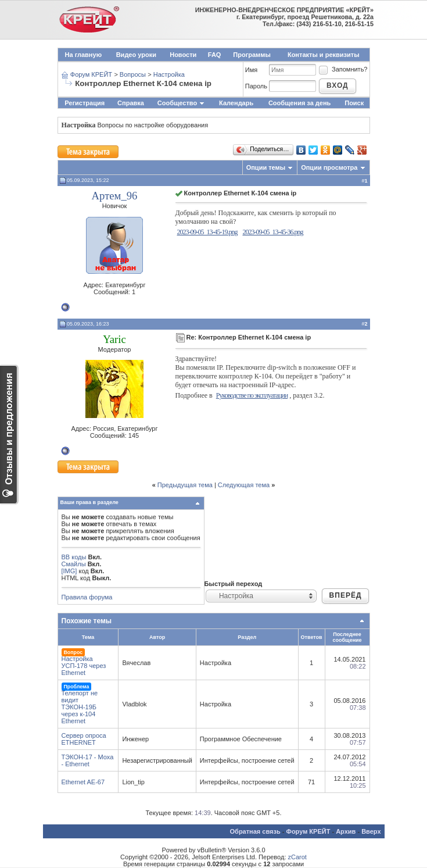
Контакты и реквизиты (324, 55)
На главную (83, 55)
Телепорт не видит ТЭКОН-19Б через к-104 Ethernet (80, 707)
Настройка (169, 74)
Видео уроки (136, 55)
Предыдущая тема (185, 485)
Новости (183, 55)
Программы (252, 55)
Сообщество (181, 103)
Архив (346, 831)
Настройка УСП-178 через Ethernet (84, 666)
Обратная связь (255, 831)
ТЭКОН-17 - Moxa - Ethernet (88, 760)
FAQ (215, 55)
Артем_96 (115, 196)
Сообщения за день (299, 103)
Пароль (256, 86)
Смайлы (74, 564)
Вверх (371, 831)
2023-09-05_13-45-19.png (207, 232)
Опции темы (266, 167)
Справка (131, 103)
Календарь (236, 103)
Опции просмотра (329, 167)
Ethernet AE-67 (83, 782)
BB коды (74, 557)
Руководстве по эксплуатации (252, 395)
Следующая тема (244, 485)
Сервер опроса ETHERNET (84, 739)
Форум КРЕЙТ (91, 74)
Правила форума (87, 597)
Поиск (354, 103)
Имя (251, 70)
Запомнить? (343, 69)
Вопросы (133, 74)
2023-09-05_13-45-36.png (272, 232)
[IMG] (69, 571)
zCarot (297, 857)
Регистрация (85, 103)
